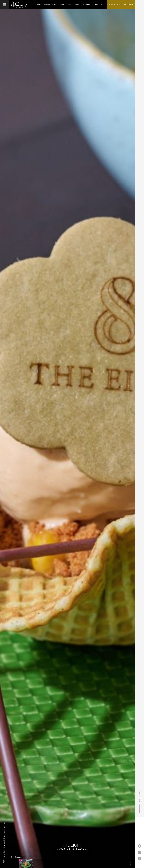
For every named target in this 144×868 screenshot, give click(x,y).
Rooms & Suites (49, 5)
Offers (38, 5)
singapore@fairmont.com (4, 831)
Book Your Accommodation (121, 4)
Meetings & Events (82, 5)
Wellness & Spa (98, 5)
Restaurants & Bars (65, 5)
